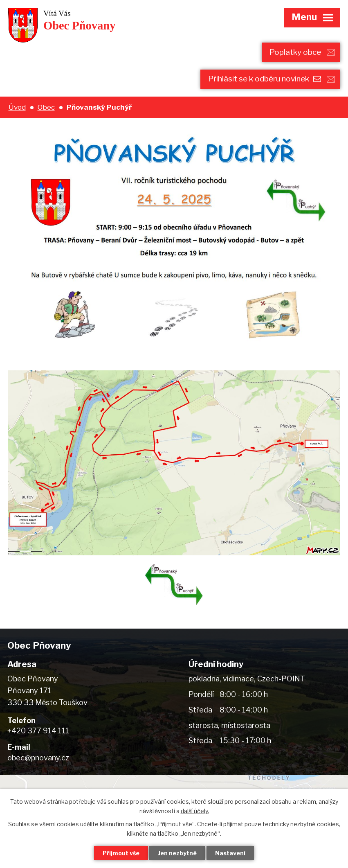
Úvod (17, 107)
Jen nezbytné (177, 853)
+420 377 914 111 (38, 731)
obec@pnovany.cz (38, 758)
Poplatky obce (295, 52)
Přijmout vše (121, 853)
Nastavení (230, 853)
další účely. (195, 811)
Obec (46, 107)
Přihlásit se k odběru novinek (265, 79)
